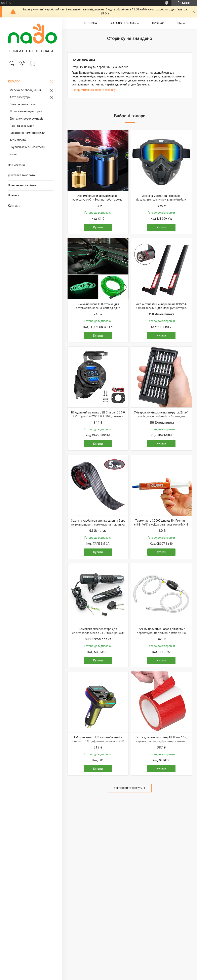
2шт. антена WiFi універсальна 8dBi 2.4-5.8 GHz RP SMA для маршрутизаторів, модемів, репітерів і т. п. (161, 308)
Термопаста (18, 140)
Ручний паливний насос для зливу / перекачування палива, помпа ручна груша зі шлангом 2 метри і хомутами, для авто (161, 635)
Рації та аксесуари (22, 126)
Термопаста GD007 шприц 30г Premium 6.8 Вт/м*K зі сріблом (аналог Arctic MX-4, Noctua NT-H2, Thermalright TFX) (161, 525)
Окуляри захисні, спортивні (27, 147)
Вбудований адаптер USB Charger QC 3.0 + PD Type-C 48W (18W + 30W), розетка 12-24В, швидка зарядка (98, 416)
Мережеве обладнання (25, 90)
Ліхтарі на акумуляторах (26, 111)
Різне (13, 154)
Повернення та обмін (22, 185)
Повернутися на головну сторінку (94, 90)
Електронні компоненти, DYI (28, 133)
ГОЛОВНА (91, 23)
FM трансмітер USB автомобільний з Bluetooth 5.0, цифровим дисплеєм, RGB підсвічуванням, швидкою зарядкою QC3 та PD (98, 743)
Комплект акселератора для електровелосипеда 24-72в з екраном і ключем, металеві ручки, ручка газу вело (98, 633)
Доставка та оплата (21, 175)
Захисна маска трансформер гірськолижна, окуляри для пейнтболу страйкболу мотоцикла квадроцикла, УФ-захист (161, 202)
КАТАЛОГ (14, 81)
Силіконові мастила (23, 104)
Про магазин (16, 165)
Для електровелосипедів (27, 119)
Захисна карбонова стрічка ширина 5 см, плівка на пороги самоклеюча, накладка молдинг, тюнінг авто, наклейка (98, 525)
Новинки (14, 195)
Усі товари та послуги (128, 788)
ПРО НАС (158, 23)
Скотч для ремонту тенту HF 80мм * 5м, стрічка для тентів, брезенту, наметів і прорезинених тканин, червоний (161, 741)
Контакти (14, 206)
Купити (98, 227)
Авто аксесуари (20, 97)
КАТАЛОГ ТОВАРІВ (123, 23)
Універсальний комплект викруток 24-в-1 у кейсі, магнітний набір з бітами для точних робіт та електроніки (161, 416)
